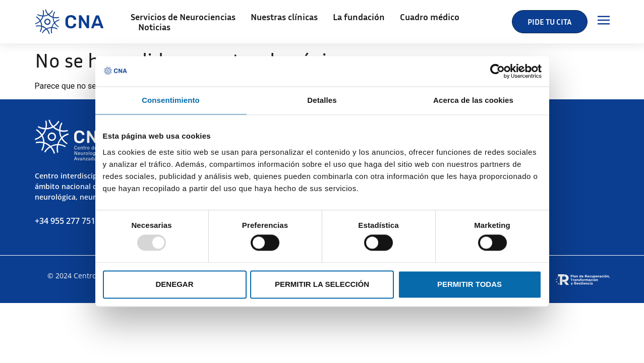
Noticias (154, 27)
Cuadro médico (430, 17)
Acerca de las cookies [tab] (473, 100)
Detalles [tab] (322, 100)
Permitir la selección (322, 284)
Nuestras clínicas (284, 17)
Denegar (174, 284)
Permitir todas (470, 284)
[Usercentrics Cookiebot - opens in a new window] (497, 71)
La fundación (359, 17)
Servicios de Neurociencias (183, 17)
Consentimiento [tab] (171, 100)
